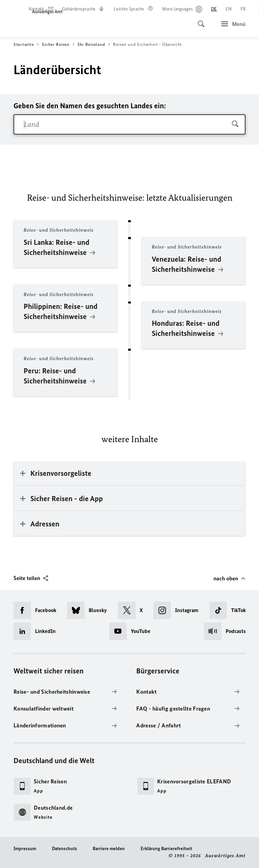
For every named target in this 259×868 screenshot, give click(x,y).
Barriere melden (109, 849)
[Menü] (231, 24)
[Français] (243, 9)
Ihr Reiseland (94, 45)
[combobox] (129, 124)
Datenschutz (64, 849)
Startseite (26, 45)
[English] (229, 9)
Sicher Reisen (58, 45)
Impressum (25, 849)
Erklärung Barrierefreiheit (166, 849)
